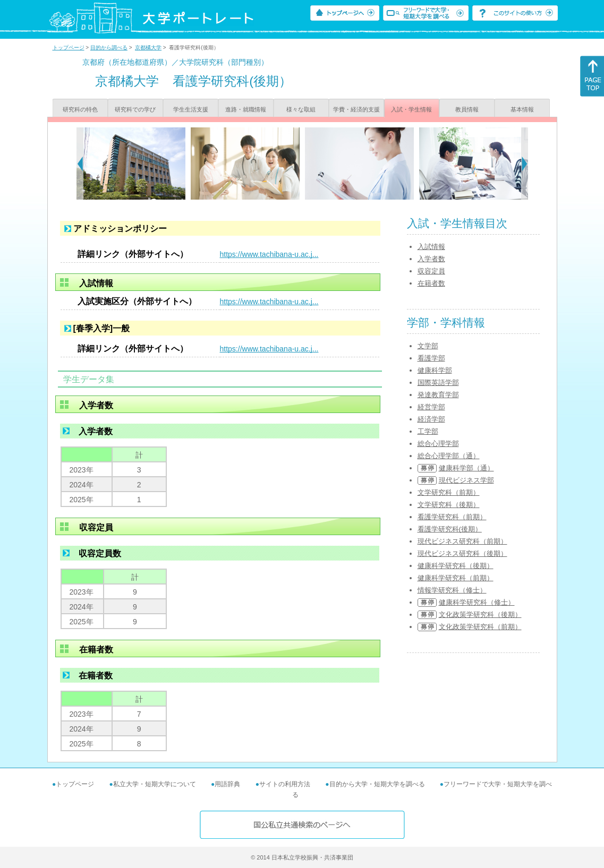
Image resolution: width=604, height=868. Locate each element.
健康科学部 (435, 370)
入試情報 (431, 247)
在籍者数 (431, 283)
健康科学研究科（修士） (477, 602)
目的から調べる (109, 48)
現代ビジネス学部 (466, 480)
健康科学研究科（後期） (456, 566)
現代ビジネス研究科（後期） (462, 553)
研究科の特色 (80, 109)
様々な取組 (301, 109)
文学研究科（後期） (449, 505)
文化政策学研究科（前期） (480, 627)
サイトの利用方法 (285, 784)
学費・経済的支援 (356, 109)
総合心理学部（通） (449, 456)
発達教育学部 (438, 395)
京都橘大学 (148, 48)
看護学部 (431, 358)
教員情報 (467, 109)
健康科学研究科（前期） (456, 578)
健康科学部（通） (466, 468)
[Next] (525, 164)
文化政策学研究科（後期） (480, 615)
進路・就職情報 (246, 109)
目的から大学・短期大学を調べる (377, 784)
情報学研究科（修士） (452, 590)
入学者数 (431, 259)
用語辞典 (227, 784)
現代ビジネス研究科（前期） (462, 541)
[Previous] (80, 164)
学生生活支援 (191, 109)
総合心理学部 (438, 444)
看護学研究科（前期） (452, 517)
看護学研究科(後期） (450, 529)
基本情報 (522, 109)
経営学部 (431, 407)
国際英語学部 (438, 383)
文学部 (428, 346)
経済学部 (431, 419)
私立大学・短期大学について (155, 784)
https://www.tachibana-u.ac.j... (269, 254)
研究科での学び (135, 109)
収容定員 (431, 271)
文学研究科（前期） (449, 492)
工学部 (428, 431)
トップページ (69, 48)
